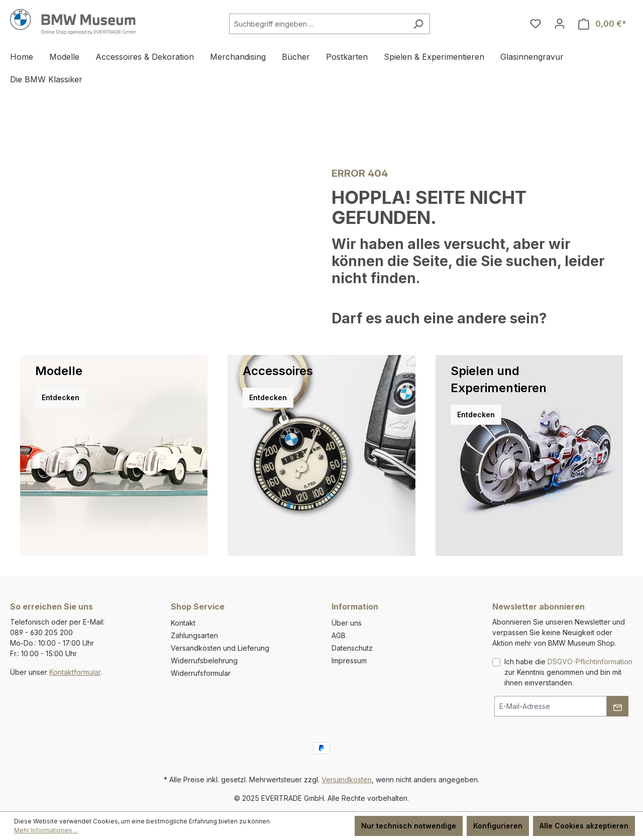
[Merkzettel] (535, 24)
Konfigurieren (498, 826)
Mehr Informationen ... (46, 830)
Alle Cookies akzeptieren (584, 826)
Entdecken (61, 397)
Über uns (347, 623)
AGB (339, 635)
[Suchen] (418, 24)
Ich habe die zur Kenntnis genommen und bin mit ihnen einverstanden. (568, 672)
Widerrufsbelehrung (204, 661)
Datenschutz (352, 648)
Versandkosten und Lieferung (220, 648)
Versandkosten (347, 779)
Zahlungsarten (194, 635)
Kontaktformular (75, 672)
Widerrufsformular (201, 673)
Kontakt (183, 623)
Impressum (349, 661)
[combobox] (318, 24)
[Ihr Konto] (560, 24)
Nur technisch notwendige (409, 826)
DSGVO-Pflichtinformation (590, 662)
